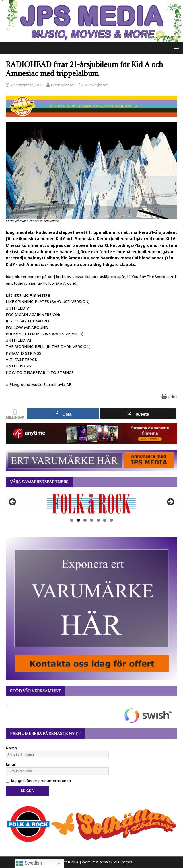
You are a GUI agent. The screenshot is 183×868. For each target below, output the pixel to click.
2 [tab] (78, 520)
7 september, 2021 (27, 85)
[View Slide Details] (91, 504)
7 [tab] (111, 520)
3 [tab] (85, 520)
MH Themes (123, 862)
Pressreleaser (63, 85)
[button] (175, 48)
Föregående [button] (13, 502)
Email (11, 764)
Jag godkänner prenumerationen (38, 781)
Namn (11, 748)
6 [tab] (105, 520)
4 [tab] (92, 520)
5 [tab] (98, 520)
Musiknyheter (96, 85)
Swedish (29, 863)
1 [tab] (72, 520)
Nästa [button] (170, 502)
